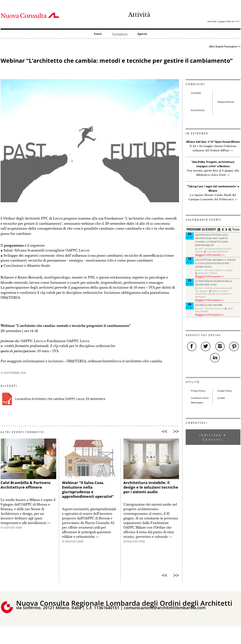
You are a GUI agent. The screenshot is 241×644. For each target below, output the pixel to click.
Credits (221, 398)
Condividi (196, 93)
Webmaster (197, 403)
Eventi (98, 34)
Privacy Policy (198, 391)
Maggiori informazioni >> (210, 255)
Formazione (120, 34)
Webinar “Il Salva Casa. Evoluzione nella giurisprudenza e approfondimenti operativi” (88, 490)
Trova (235, 229)
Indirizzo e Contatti (213, 437)
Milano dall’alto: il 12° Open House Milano (213, 142)
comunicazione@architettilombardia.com (165, 608)
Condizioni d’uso (200, 398)
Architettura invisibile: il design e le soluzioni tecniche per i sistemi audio (151, 487)
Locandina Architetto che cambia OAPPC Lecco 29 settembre (60, 399)
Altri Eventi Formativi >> (225, 46)
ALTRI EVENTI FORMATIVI (23, 432)
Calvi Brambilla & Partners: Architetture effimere (26, 485)
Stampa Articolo (226, 102)
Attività (139, 15)
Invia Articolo (198, 110)
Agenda (142, 34)
